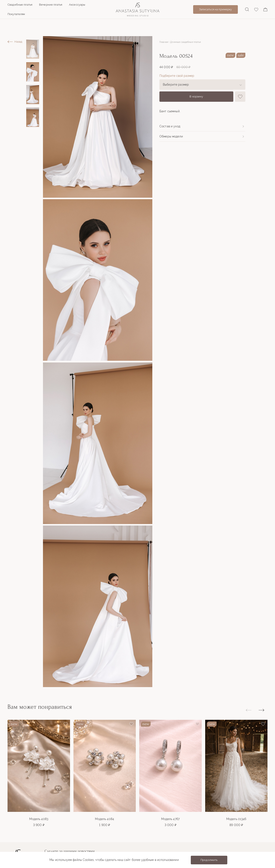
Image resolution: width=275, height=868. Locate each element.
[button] (261, 710)
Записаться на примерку (216, 9)
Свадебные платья (20, 5)
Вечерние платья (51, 5)
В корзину (196, 96)
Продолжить (209, 860)
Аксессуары (77, 5)
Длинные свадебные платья (185, 42)
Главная (164, 42)
